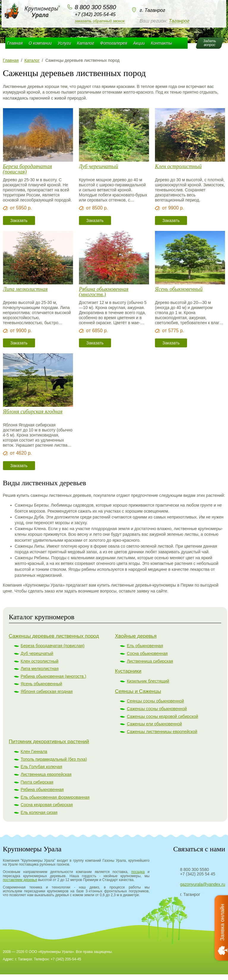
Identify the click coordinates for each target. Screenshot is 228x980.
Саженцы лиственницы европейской (162, 732)
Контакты (161, 43)
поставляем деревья (20, 880)
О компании (40, 43)
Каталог (85, 43)
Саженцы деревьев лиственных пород (54, 636)
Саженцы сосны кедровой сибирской (162, 716)
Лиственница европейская (46, 774)
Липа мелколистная (25, 289)
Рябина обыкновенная (42, 790)
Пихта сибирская (37, 782)
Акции (139, 43)
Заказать (19, 220)
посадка (138, 872)
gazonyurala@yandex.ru (202, 884)
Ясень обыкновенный (179, 289)
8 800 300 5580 (95, 7)
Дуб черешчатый (99, 167)
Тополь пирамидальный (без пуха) (54, 759)
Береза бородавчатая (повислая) (28, 169)
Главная (15, 43)
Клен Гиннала (34, 751)
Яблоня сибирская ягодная (33, 412)
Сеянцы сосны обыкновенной (155, 701)
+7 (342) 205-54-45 (95, 14)
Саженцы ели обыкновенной (154, 724)
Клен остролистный (178, 167)
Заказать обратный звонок (100, 21)
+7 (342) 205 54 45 (198, 874)
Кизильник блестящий (148, 681)
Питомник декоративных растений (49, 742)
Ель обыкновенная (145, 646)
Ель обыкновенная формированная (55, 797)
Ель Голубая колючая (42, 767)
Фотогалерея (114, 43)
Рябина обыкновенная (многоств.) (104, 292)
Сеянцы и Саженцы (138, 691)
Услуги (64, 43)
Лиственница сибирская (150, 661)
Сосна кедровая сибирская (47, 805)
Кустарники (128, 671)
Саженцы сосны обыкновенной (157, 709)
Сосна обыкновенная (147, 653)
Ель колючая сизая (39, 812)
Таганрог (179, 21)
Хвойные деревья (136, 636)
